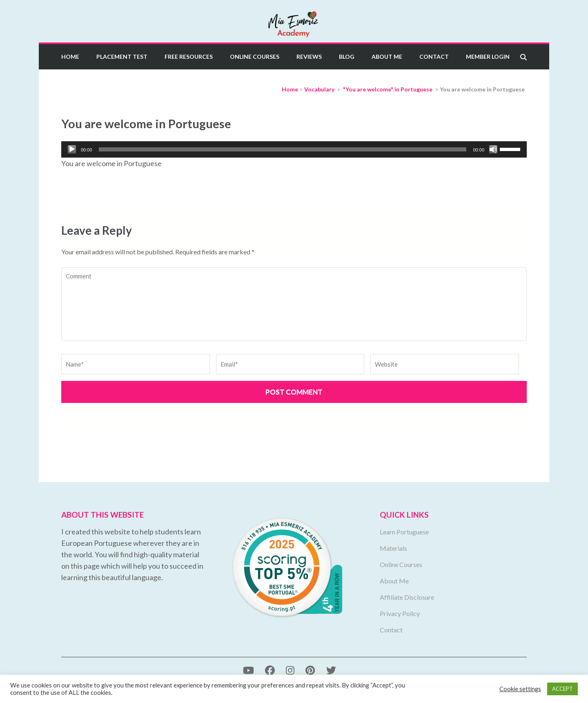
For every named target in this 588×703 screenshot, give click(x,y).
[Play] (72, 149)
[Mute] (493, 149)
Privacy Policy (400, 613)
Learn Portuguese (404, 532)
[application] (294, 149)
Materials (393, 548)
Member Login (488, 57)
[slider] (283, 149)
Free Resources (189, 57)
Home (70, 57)
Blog (347, 57)
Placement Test (122, 57)
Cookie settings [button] (520, 689)
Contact (434, 57)
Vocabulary (319, 89)
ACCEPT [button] (562, 689)
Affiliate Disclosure (407, 597)
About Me (387, 57)
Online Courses (255, 57)
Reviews (309, 57)
